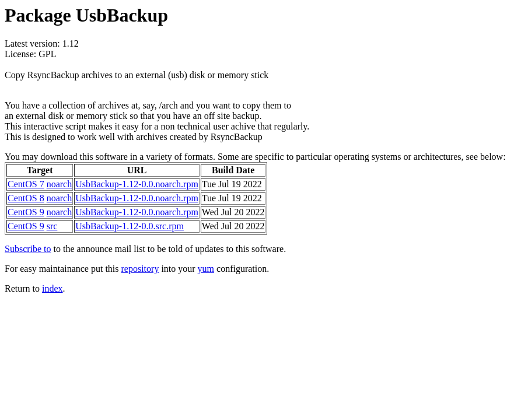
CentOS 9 (26, 212)
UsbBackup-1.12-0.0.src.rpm (130, 226)
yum (206, 269)
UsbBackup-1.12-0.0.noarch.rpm (137, 184)
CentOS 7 (26, 184)
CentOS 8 (26, 198)
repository (140, 269)
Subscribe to (28, 249)
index (53, 288)
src (52, 226)
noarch (60, 184)
